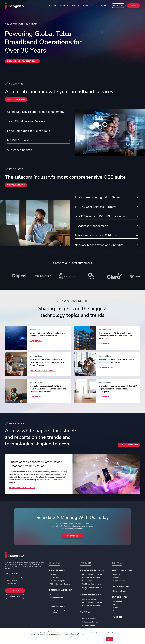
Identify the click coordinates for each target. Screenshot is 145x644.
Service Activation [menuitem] (89, 601)
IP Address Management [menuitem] (92, 585)
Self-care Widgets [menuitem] (58, 582)
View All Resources (129, 455)
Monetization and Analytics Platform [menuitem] (63, 613)
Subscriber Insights (39, 150)
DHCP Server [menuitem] (87, 582)
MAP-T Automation (39, 141)
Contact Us (72, 537)
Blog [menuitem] (116, 606)
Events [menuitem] (117, 609)
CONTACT (134, 6)
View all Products (16, 186)
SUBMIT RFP (118, 6)
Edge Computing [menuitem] (57, 599)
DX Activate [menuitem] (55, 579)
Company (88, 6)
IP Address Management (106, 227)
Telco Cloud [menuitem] (55, 596)
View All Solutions (16, 100)
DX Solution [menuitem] (55, 576)
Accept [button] (109, 639)
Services (76, 6)
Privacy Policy (81, 635)
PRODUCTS (86, 564)
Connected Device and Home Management (39, 112)
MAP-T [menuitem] (53, 602)
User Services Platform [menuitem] (91, 579)
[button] (104, 6)
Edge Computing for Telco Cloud (39, 131)
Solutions (52, 6)
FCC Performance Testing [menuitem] (61, 585)
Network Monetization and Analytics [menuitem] (95, 589)
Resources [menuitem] (118, 612)
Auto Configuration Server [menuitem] (92, 576)
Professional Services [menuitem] (91, 623)
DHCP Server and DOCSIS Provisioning (106, 217)
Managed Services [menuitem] (89, 620)
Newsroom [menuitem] (118, 603)
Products (64, 6)
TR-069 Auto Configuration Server (106, 198)
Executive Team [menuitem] (120, 582)
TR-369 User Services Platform (106, 208)
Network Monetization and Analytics (106, 246)
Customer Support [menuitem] (90, 627)
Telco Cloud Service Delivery (39, 121)
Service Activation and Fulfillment (106, 236)
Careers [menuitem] (117, 579)
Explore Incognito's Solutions (23, 61)
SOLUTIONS (54, 564)
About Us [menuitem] (118, 576)
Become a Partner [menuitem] (121, 592)
